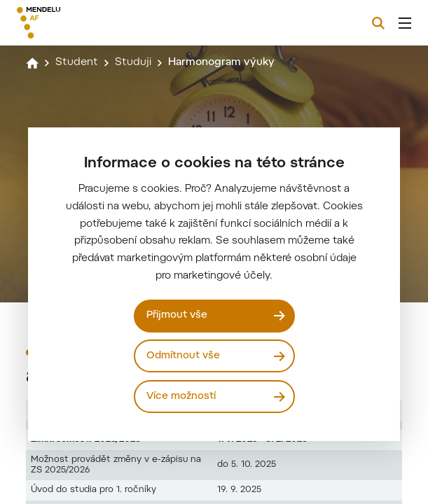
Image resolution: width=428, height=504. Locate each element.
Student (77, 63)
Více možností (181, 397)
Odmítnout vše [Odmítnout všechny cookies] (183, 356)
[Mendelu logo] (89, 23)
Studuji (133, 63)
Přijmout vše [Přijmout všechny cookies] (177, 315)
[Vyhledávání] (378, 23)
